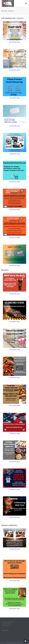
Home (11, 14)
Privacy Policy (5, 630)
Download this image (14, 70)
